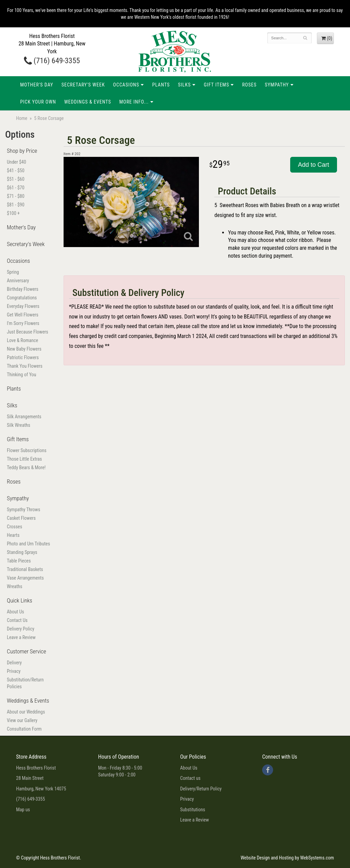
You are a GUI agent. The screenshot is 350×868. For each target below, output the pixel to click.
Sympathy (277, 85)
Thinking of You (22, 375)
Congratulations (22, 298)
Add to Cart (314, 165)
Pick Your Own (38, 102)
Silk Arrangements (24, 417)
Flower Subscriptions (27, 450)
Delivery (14, 663)
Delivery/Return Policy (201, 789)
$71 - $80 (16, 196)
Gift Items (216, 85)
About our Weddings (26, 712)
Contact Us (17, 620)
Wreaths (15, 586)
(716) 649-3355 (52, 60)
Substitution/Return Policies (25, 683)
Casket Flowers (21, 518)
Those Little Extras (24, 459)
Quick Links (19, 600)
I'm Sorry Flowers (23, 323)
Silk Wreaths (18, 425)
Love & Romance (23, 340)
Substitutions (193, 810)
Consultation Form (24, 729)
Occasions (126, 85)
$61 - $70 (16, 188)
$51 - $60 (16, 179)
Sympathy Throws (24, 510)
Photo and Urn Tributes (28, 544)
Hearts (13, 535)
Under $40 (16, 162)
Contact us (190, 778)
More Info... (134, 102)
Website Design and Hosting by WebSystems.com (287, 858)
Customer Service (26, 651)
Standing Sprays (22, 552)
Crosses (15, 527)
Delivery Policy (21, 629)
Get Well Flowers (23, 315)
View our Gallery (22, 720)
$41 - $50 (16, 171)
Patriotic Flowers (23, 357)
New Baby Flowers (24, 349)
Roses (249, 85)
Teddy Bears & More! (26, 467)
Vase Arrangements (25, 578)
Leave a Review (21, 637)
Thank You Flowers (25, 366)
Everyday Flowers (23, 306)
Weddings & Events (88, 102)
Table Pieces (19, 561)
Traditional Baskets (25, 569)
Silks (184, 85)
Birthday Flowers (23, 289)
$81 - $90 (16, 205)
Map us (23, 810)
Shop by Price (22, 151)
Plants (161, 85)
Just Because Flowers (28, 332)
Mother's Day (37, 85)
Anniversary (18, 281)
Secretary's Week (83, 85)
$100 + (13, 213)
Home (22, 118)
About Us (15, 612)
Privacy (14, 671)
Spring (13, 272)
